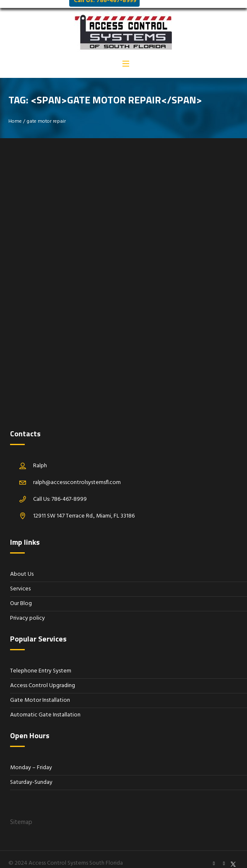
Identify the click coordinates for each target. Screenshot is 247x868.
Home (15, 113)
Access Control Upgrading (43, 678)
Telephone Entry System (41, 663)
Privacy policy (27, 610)
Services (20, 581)
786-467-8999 (69, 491)
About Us (22, 566)
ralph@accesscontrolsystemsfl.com (77, 475)
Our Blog (21, 596)
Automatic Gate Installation (45, 707)
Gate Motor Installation (40, 692)
